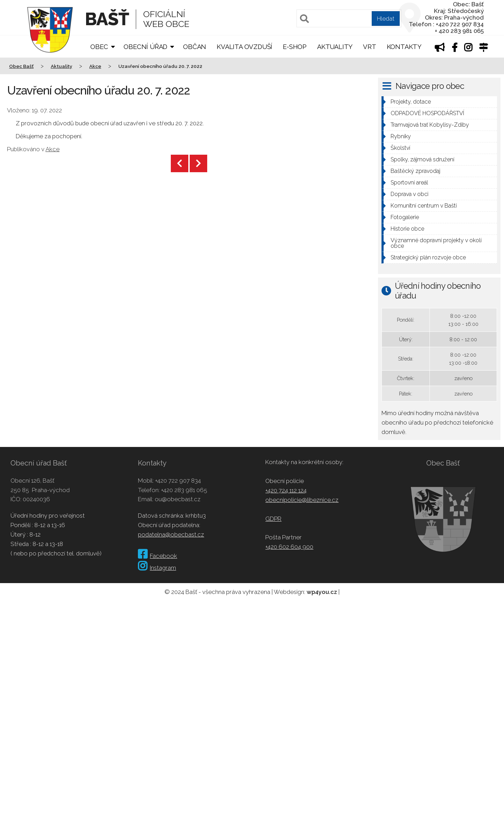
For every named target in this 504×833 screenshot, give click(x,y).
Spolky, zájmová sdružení (422, 159)
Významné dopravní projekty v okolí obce (436, 243)
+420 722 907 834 (178, 481)
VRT (369, 47)
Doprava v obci (409, 194)
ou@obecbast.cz (178, 499)
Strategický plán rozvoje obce (428, 257)
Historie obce (407, 229)
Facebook (157, 556)
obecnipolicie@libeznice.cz (302, 500)
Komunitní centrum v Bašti (424, 206)
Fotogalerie (405, 217)
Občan (195, 47)
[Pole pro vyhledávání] (349, 18)
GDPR (273, 519)
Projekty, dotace (411, 102)
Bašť (107, 19)
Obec (99, 47)
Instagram (157, 568)
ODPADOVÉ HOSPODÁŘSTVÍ (427, 113)
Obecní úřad (145, 47)
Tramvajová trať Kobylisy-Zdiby (430, 125)
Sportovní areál (409, 183)
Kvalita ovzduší (244, 47)
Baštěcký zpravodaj (415, 171)
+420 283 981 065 (184, 490)
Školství (400, 148)
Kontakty (404, 47)
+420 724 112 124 (286, 490)
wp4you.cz (322, 592)
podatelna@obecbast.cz (171, 534)
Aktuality (335, 47)
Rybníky (401, 136)
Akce (52, 149)
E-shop (295, 47)
